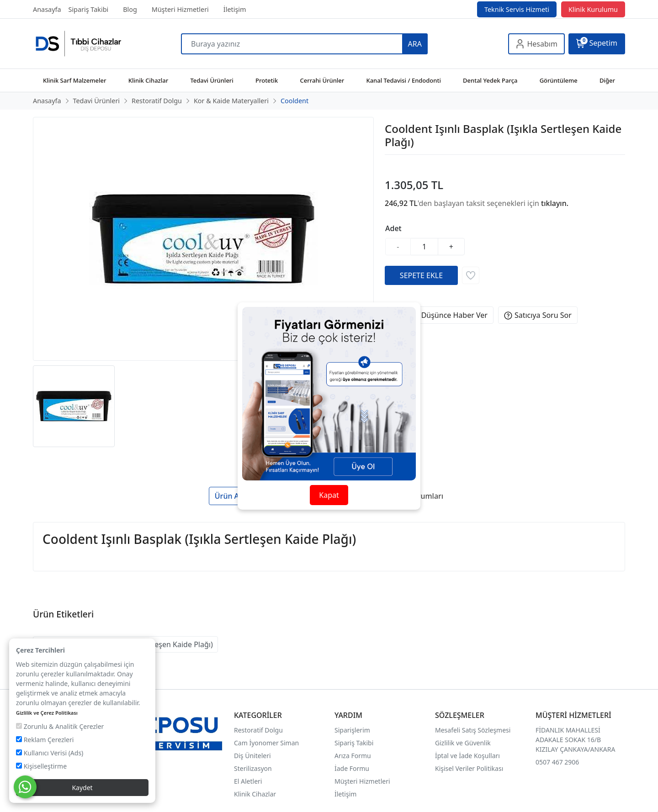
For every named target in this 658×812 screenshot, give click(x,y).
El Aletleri (248, 781)
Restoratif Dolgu (258, 730)
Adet (393, 228)
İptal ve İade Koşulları (467, 756)
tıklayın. (555, 203)
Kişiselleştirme (41, 766)
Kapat (329, 495)
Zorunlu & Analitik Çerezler (60, 726)
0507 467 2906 (557, 762)
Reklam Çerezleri (45, 740)
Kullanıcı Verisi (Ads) (50, 753)
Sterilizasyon (253, 768)
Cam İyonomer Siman (266, 743)
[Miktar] (425, 247)
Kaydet (82, 788)
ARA (415, 44)
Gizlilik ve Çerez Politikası (47, 713)
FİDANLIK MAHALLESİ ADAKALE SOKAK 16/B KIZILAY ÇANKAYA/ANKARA (575, 740)
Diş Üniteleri (252, 756)
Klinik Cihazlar (255, 794)
